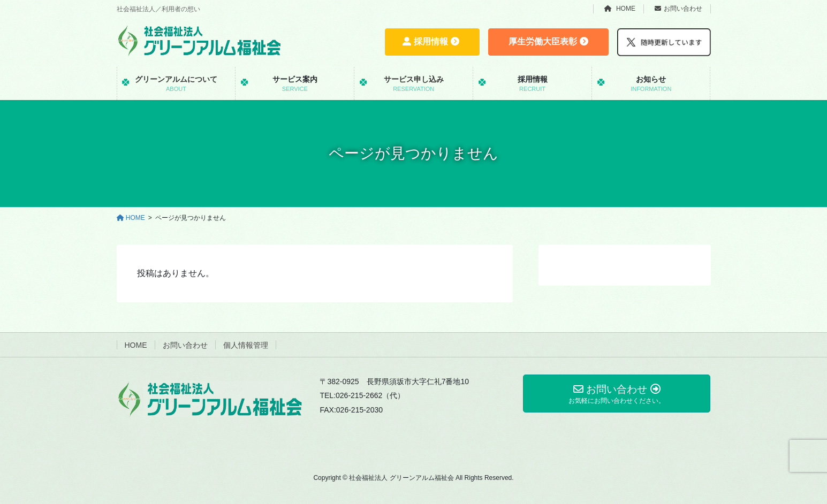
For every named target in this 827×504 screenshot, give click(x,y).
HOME (620, 9)
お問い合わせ (678, 9)
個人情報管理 (246, 345)
